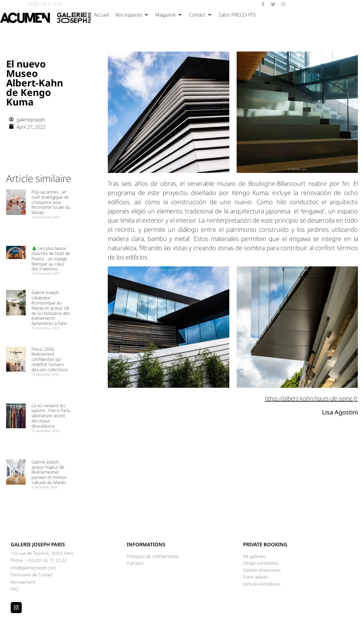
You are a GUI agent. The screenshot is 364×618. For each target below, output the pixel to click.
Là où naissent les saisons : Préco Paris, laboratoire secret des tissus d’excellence (51, 416)
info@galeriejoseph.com (33, 568)
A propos (135, 563)
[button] (132, 15)
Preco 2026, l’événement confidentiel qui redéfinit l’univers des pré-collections (50, 359)
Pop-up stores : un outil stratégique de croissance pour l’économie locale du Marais (51, 202)
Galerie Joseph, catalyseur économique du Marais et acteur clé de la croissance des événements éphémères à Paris (51, 308)
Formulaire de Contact (32, 575)
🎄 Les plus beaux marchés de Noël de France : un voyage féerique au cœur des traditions (51, 258)
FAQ (15, 589)
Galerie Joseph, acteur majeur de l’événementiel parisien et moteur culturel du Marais (49, 472)
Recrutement (23, 582)
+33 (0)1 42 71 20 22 (47, 560)
